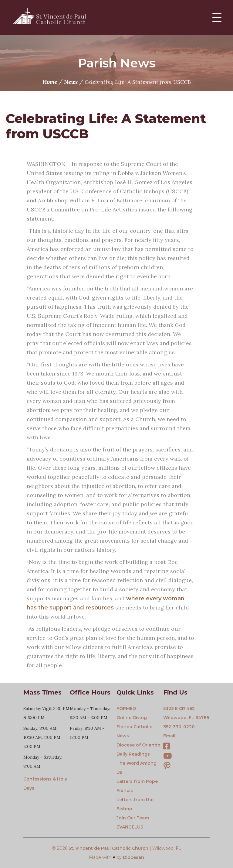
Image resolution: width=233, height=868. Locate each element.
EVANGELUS (130, 827)
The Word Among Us (137, 768)
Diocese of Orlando (138, 745)
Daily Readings (133, 754)
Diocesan (133, 857)
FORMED (126, 708)
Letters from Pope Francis (137, 786)
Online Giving (132, 718)
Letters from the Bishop (135, 804)
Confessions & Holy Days (45, 784)
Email (169, 736)
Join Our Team (133, 818)
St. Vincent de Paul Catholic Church (108, 848)
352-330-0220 (179, 727)
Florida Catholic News (134, 731)
